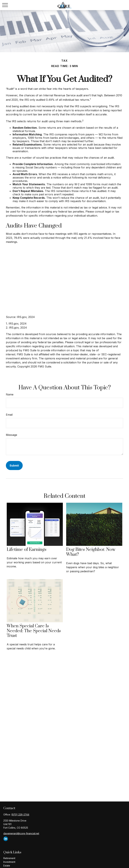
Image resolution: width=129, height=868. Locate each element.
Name (10, 394)
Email (9, 415)
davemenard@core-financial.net (21, 833)
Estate (7, 866)
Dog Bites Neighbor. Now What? (91, 552)
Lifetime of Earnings (27, 550)
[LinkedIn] (6, 839)
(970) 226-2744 (20, 815)
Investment (9, 862)
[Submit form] (14, 465)
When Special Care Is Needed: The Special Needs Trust (34, 631)
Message (12, 435)
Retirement (9, 858)
